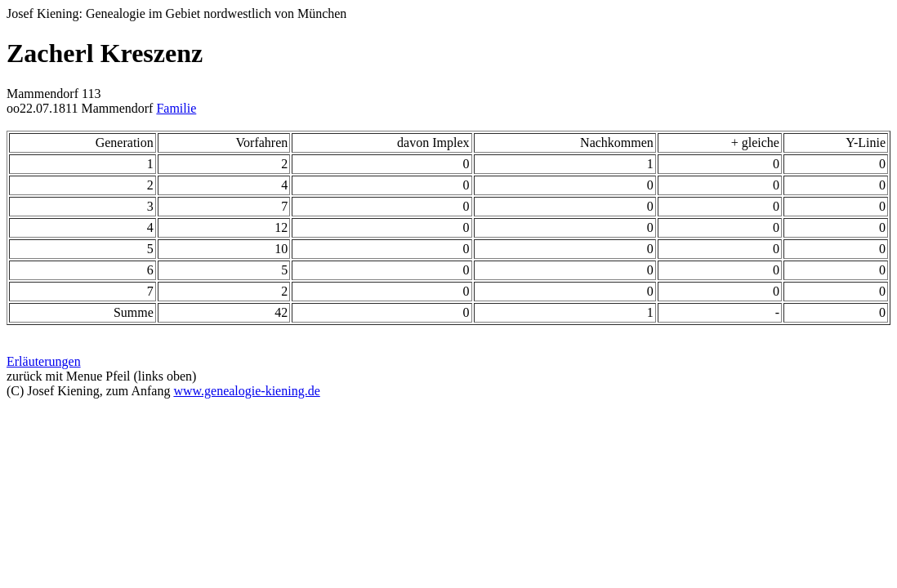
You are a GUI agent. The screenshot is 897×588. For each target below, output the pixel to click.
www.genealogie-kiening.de (246, 391)
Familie (176, 108)
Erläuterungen (44, 361)
